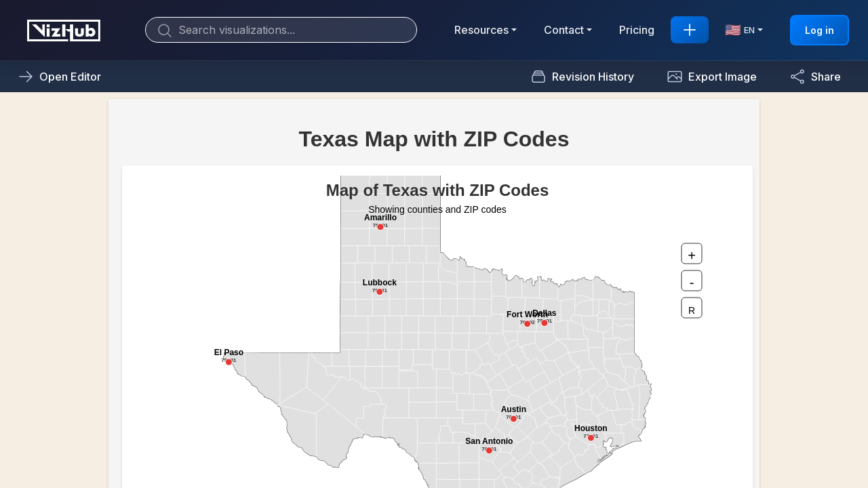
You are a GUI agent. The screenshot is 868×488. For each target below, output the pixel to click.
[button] (712, 77)
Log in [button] (820, 30)
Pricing (637, 30)
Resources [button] (481, 30)
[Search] (281, 30)
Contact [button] (564, 30)
